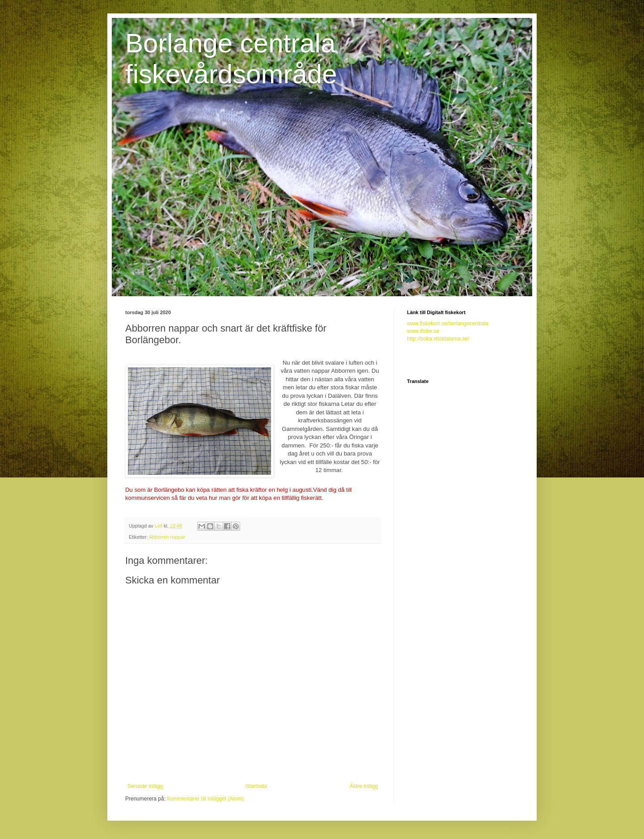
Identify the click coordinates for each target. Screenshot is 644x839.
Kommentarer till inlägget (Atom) (205, 799)
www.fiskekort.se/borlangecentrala (448, 324)
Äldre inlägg (364, 786)
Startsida (256, 786)
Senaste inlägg (145, 786)
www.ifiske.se (423, 331)
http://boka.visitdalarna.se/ (438, 339)
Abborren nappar (167, 537)
